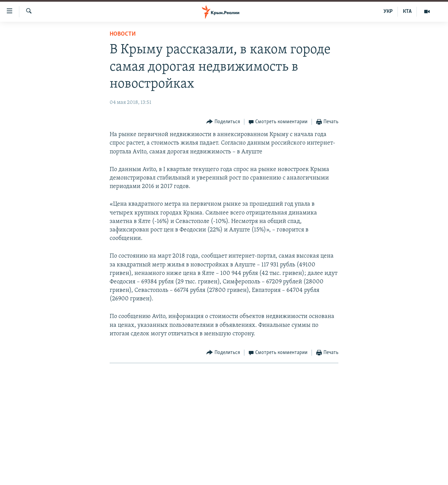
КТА (407, 12)
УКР (388, 12)
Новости (123, 34)
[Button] (223, 122)
